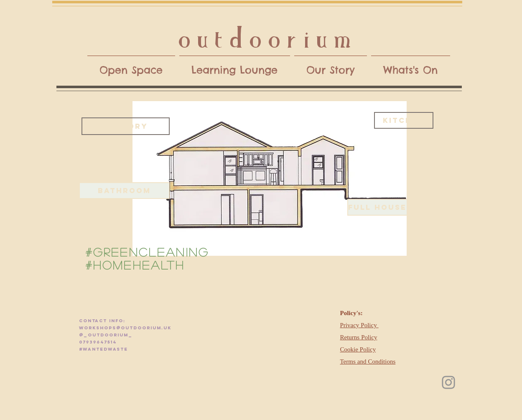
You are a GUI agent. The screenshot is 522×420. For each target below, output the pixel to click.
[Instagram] (448, 382)
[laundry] (126, 126)
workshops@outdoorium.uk (125, 328)
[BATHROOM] (124, 191)
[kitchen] (404, 120)
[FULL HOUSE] (377, 207)
